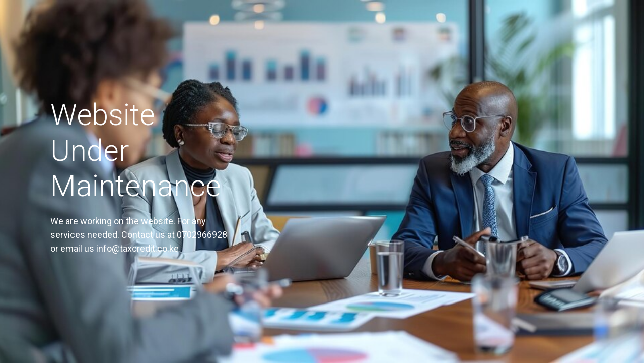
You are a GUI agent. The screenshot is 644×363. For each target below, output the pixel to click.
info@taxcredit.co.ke (137, 248)
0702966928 (202, 235)
